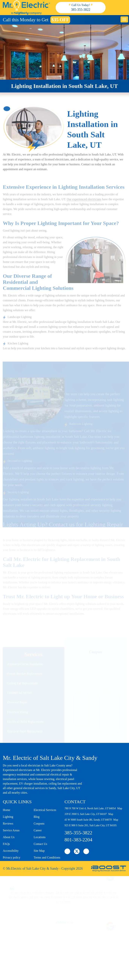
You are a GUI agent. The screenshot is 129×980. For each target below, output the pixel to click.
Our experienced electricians (84, 214)
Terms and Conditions (47, 857)
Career (38, 830)
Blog (37, 817)
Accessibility (11, 851)
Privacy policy (12, 857)
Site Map (39, 851)
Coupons (39, 824)
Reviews (8, 824)
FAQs (6, 844)
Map (120, 808)
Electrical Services (45, 810)
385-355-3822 (81, 10)
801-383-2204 (78, 840)
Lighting (8, 817)
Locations (40, 837)
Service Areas (11, 830)
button (124, 19)
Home (7, 810)
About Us (9, 837)
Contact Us (41, 844)
